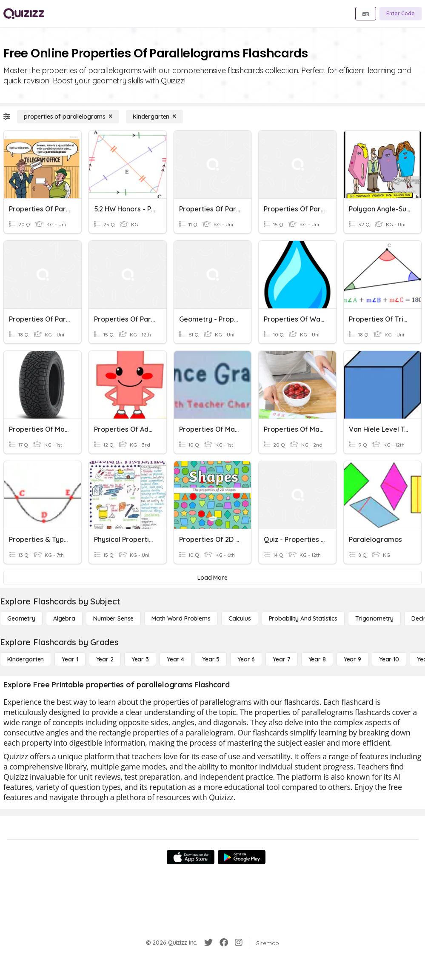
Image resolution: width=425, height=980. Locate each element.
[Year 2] (105, 659)
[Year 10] (389, 659)
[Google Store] (242, 857)
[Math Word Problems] (181, 618)
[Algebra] (64, 618)
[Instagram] (239, 943)
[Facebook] (224, 943)
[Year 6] (246, 659)
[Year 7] (281, 659)
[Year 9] (352, 659)
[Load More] (212, 578)
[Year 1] (70, 659)
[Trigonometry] (374, 618)
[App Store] (191, 857)
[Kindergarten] (154, 117)
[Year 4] (175, 659)
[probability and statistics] (303, 618)
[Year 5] (211, 659)
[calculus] (240, 618)
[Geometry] (21, 618)
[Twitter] (208, 943)
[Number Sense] (113, 618)
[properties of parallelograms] (68, 117)
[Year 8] (317, 659)
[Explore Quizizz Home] (24, 14)
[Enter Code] (401, 14)
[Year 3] (140, 659)
